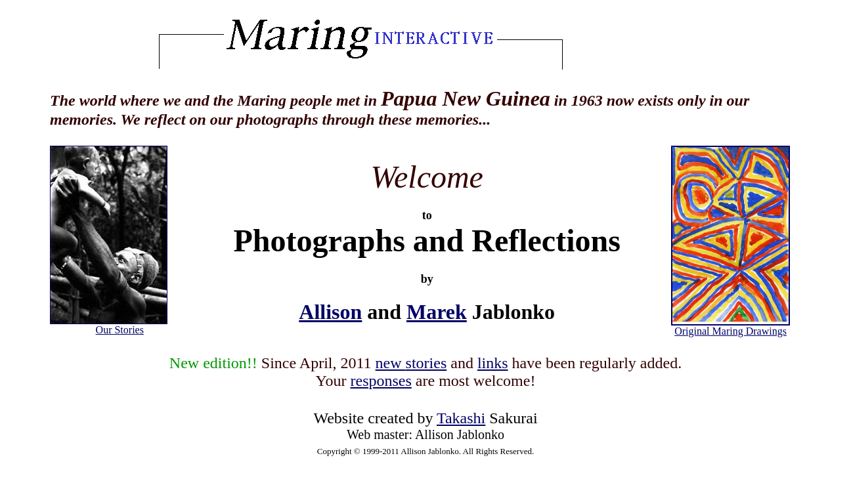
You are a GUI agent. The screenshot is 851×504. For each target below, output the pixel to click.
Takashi (461, 418)
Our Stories (120, 330)
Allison (330, 312)
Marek (437, 312)
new (411, 363)
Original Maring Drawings (731, 326)
